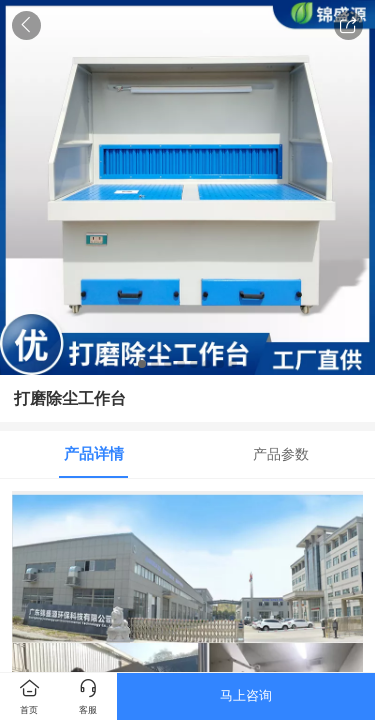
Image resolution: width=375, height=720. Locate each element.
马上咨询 (246, 695)
